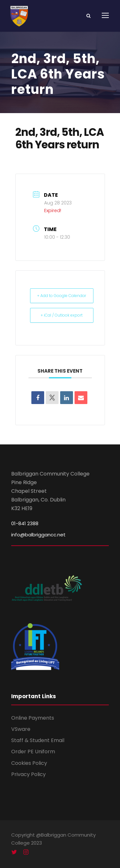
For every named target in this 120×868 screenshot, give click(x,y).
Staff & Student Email (38, 740)
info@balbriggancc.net (38, 535)
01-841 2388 (25, 523)
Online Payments (33, 718)
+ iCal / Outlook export (62, 315)
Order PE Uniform (33, 752)
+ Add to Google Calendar (62, 296)
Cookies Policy (29, 763)
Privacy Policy (28, 774)
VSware (21, 729)
